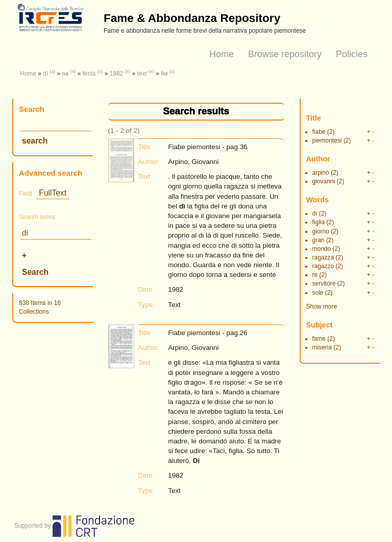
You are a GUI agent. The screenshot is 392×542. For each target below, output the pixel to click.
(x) (52, 71)
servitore (324, 284)
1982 (117, 74)
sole (318, 293)
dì (45, 74)
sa (66, 74)
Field (26, 194)
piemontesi (327, 140)
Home (222, 54)
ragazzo (323, 266)
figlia (319, 222)
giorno (321, 231)
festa (89, 74)
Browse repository (285, 54)
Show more (322, 307)
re (315, 275)
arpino (321, 173)
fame (319, 339)
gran (318, 240)
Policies (352, 54)
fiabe (319, 132)
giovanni (324, 181)
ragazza (323, 257)
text (142, 74)
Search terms (37, 217)
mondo (322, 249)
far (164, 74)
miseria (322, 347)
